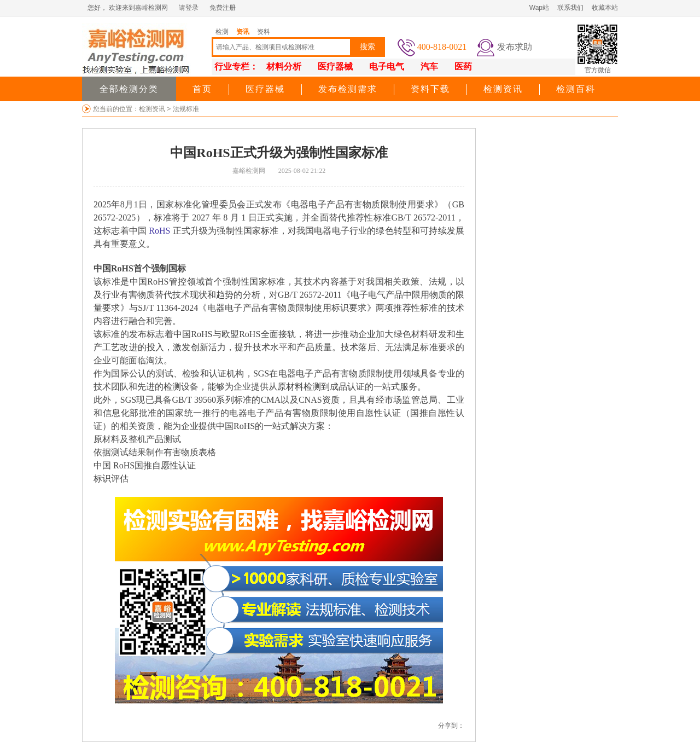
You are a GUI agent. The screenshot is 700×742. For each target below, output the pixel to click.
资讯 (243, 32)
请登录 (189, 8)
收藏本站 (605, 8)
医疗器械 (265, 89)
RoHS (159, 231)
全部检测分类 (129, 89)
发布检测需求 (348, 89)
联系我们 (570, 8)
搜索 (367, 47)
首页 (202, 89)
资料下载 (430, 89)
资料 (264, 32)
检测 (222, 32)
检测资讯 (503, 89)
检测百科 (576, 89)
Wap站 (539, 8)
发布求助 (515, 47)
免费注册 (223, 8)
